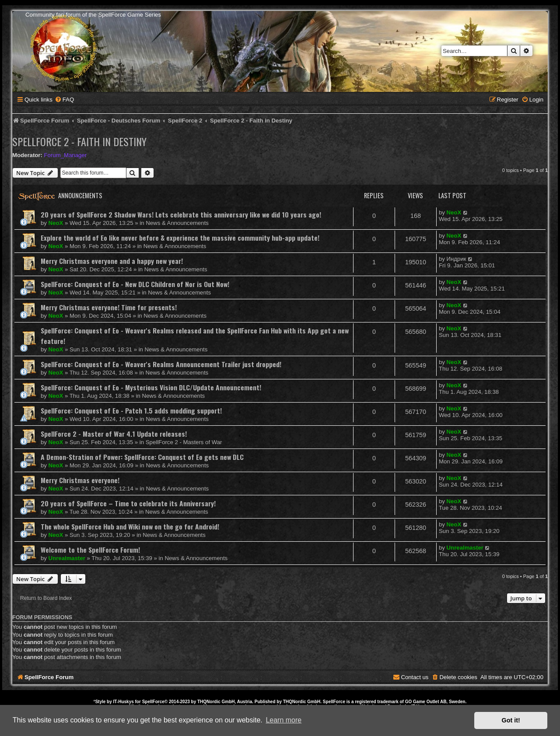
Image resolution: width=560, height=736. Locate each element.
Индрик (457, 259)
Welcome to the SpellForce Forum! (90, 550)
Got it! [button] (511, 720)
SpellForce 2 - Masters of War (184, 442)
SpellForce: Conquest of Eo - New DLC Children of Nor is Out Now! (135, 284)
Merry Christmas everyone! (80, 480)
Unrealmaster (67, 558)
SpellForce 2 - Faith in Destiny (79, 141)
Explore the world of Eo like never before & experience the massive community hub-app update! (180, 238)
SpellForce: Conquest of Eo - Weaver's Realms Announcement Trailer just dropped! (161, 364)
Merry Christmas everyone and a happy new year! (112, 261)
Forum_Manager (65, 155)
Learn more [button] (283, 720)
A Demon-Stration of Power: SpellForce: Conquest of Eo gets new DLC (142, 457)
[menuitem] (64, 100)
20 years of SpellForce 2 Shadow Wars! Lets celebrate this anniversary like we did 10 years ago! (181, 214)
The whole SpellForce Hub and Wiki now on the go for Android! (130, 526)
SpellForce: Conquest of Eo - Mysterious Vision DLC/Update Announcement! (151, 387)
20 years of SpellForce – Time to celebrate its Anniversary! (128, 503)
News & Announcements (177, 223)
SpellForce (153, 702)
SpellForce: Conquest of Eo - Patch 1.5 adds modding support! (131, 410)
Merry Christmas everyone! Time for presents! (109, 307)
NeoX (56, 223)
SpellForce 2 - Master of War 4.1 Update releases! (114, 434)
